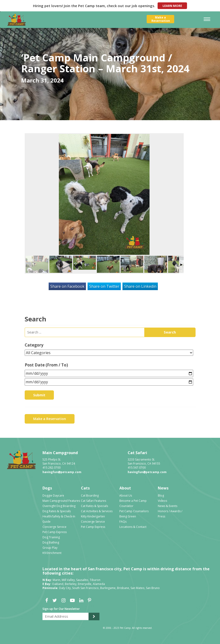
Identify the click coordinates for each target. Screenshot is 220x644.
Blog (161, 496)
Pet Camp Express (55, 532)
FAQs (123, 522)
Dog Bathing (51, 542)
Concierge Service (54, 527)
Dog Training (51, 537)
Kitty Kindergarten (93, 516)
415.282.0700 (51, 468)
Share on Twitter (104, 286)
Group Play (50, 548)
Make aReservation (161, 19)
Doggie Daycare (53, 496)
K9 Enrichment (52, 553)
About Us (126, 496)
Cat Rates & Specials (94, 506)
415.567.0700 (137, 468)
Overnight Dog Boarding (59, 506)
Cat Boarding (90, 496)
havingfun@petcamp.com (62, 472)
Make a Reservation (50, 419)
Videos (162, 501)
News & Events (168, 506)
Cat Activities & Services (97, 511)
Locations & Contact (133, 527)
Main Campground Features (61, 501)
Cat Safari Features (94, 501)
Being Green (128, 516)
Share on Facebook (67, 286)
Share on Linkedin (140, 286)
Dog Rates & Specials (57, 511)
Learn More (172, 6)
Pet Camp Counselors (134, 511)
